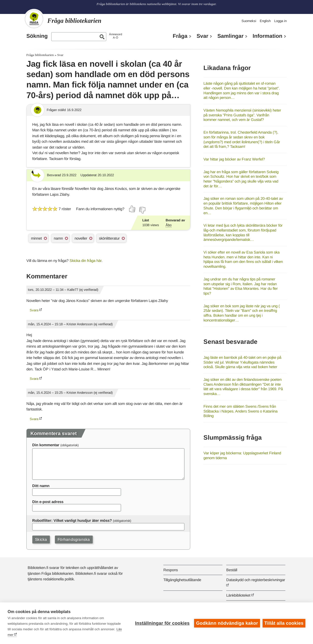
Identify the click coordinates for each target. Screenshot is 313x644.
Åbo (169, 225)
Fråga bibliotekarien (40, 55)
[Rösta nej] (142, 210)
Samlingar (230, 36)
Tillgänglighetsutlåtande (182, 580)
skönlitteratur (109, 238)
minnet (36, 238)
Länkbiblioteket (238, 595)
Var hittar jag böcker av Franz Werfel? (234, 159)
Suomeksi (249, 21)
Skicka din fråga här (85, 261)
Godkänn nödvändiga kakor (227, 623)
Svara (34, 310)
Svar (202, 36)
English (265, 21)
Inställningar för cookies (162, 623)
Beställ (232, 570)
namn (58, 238)
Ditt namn (41, 486)
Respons (171, 570)
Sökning (37, 36)
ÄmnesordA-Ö (116, 36)
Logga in (280, 21)
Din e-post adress (48, 502)
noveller (81, 238)
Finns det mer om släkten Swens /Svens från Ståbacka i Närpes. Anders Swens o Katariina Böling (240, 411)
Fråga (180, 36)
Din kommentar (46, 445)
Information (267, 36)
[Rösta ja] (132, 209)
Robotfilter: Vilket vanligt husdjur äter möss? (72, 520)
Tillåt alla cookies (284, 623)
